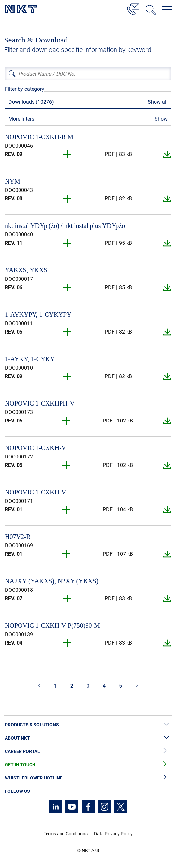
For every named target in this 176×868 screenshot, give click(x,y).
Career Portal (88, 751)
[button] (68, 154)
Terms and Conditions (66, 834)
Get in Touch (88, 765)
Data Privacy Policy (113, 834)
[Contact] (133, 8)
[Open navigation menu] (167, 10)
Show (161, 119)
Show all (158, 102)
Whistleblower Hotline (88, 778)
